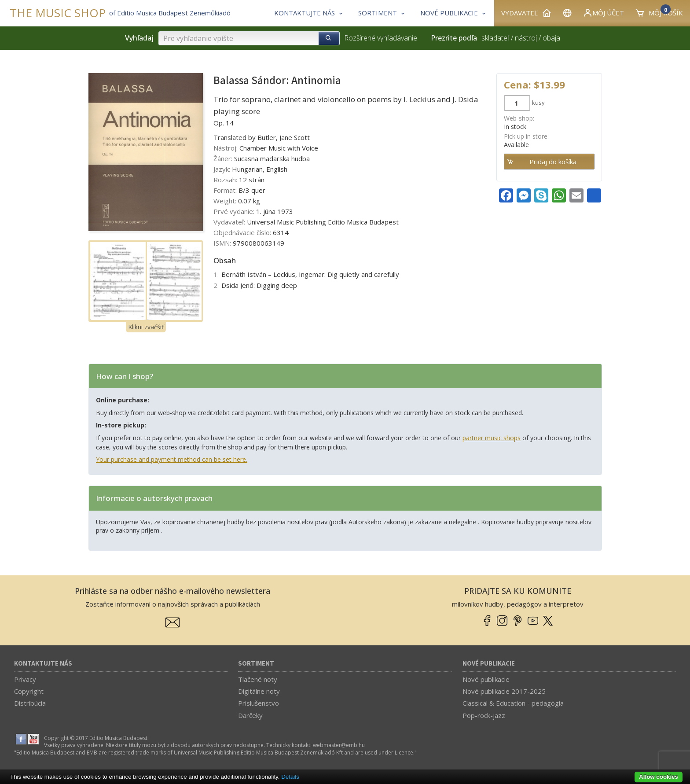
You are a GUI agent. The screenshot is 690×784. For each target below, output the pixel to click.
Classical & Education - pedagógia (513, 703)
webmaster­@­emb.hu (339, 745)
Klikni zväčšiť (146, 327)
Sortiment (256, 664)
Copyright (29, 691)
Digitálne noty (259, 691)
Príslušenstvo (259, 703)
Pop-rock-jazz (484, 715)
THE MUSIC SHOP (58, 13)
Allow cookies (659, 777)
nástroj (526, 38)
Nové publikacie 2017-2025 (504, 691)
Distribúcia (30, 703)
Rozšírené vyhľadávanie (381, 38)
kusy (538, 103)
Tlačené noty (258, 679)
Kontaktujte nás (43, 664)
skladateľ (495, 38)
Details (290, 777)
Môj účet (603, 13)
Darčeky (250, 715)
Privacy (25, 679)
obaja (551, 38)
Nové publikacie (489, 664)
